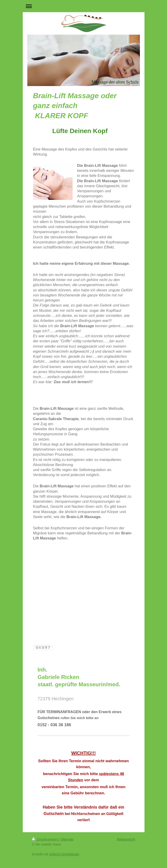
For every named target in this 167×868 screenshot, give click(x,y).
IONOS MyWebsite (64, 854)
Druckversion (45, 839)
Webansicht (126, 839)
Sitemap (67, 839)
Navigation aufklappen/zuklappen (84, 6)
